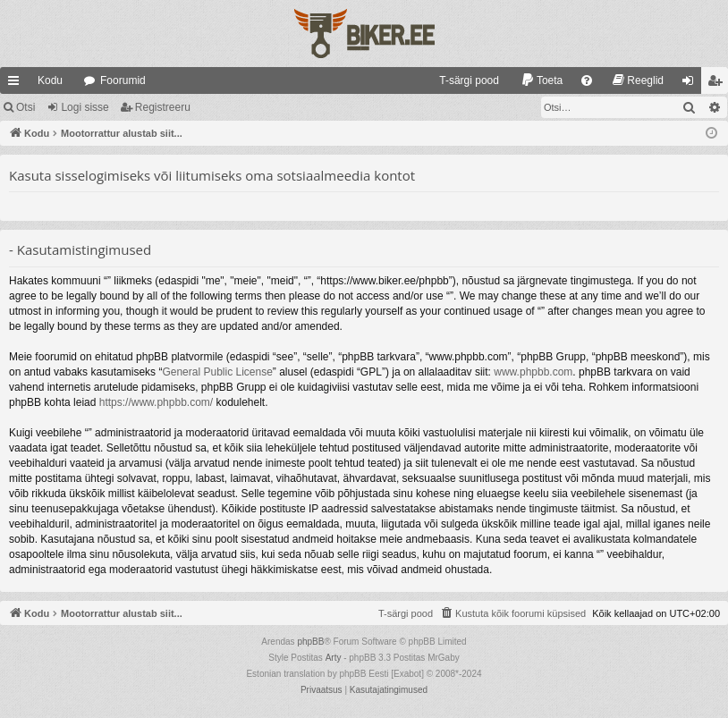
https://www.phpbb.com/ (156, 402)
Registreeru (163, 107)
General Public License (217, 372)
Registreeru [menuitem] (719, 84)
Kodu (50, 80)
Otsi (25, 107)
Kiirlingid (17, 84)
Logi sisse (85, 107)
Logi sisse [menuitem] (692, 84)
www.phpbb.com (533, 372)
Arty (334, 658)
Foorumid (123, 80)
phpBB (310, 642)
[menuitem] (461, 80)
